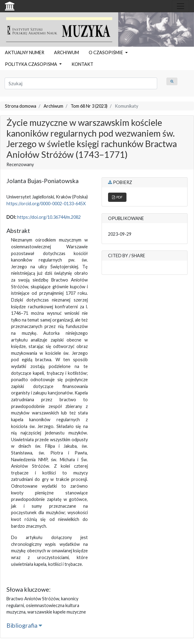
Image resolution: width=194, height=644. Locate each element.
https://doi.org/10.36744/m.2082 (49, 217)
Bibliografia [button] (24, 625)
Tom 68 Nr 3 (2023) (89, 106)
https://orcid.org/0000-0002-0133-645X (46, 204)
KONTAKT (82, 64)
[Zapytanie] (81, 83)
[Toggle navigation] (180, 6)
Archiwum (53, 106)
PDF (117, 197)
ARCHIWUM (66, 52)
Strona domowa (21, 106)
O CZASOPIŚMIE (106, 52)
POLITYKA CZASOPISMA (31, 64)
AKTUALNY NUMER (25, 52)
